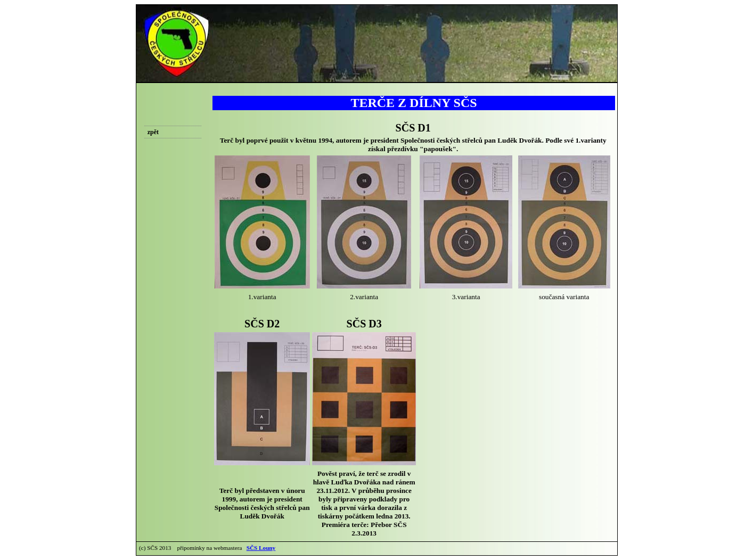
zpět (153, 132)
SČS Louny (261, 548)
